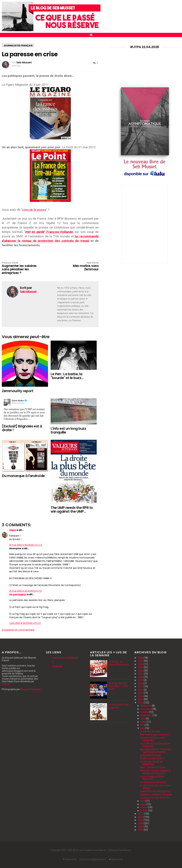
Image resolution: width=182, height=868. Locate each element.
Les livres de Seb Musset (65, 658)
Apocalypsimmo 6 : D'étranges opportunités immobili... (156, 751)
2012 (141, 703)
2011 (141, 814)
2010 (141, 817)
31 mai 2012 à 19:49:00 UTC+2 (26, 545)
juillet (144, 722)
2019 (141, 680)
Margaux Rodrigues (30, 689)
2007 (141, 826)
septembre (147, 715)
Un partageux (18, 594)
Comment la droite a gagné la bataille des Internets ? (155, 772)
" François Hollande (49, 232)
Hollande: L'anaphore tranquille (156, 794)
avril (143, 801)
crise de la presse (34, 210)
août (143, 718)
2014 (141, 696)
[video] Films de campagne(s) (155, 791)
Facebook (58, 666)
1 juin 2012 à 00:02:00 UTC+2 (25, 623)
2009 (141, 820)
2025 (141, 661)
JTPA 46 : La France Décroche (119, 663)
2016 (141, 690)
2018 (141, 683)
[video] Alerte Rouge (151, 755)
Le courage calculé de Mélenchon (151, 763)
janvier (144, 811)
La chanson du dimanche (153, 782)
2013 (141, 699)
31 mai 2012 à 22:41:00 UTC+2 (25, 591)
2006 (141, 830)
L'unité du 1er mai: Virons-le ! (155, 798)
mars (144, 804)
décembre (146, 706)
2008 (141, 823)
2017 (141, 686)
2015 (141, 693)
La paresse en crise (150, 731)
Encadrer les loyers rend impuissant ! (152, 739)
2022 (141, 671)
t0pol (13, 530)
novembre (146, 709)
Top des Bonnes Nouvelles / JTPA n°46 (118, 686)
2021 (141, 674)
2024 (141, 664)
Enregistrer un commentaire (18, 630)
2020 (141, 677)
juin (143, 725)
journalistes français (18, 46)
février (144, 807)
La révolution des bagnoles (119, 706)
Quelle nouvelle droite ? (152, 758)
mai (143, 728)
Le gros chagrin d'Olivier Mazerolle (152, 778)
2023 (141, 667)
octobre (145, 712)
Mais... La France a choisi (153, 767)
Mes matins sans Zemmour (79, 266)
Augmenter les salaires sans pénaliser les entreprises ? (21, 268)
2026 (141, 658)
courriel (6, 684)
